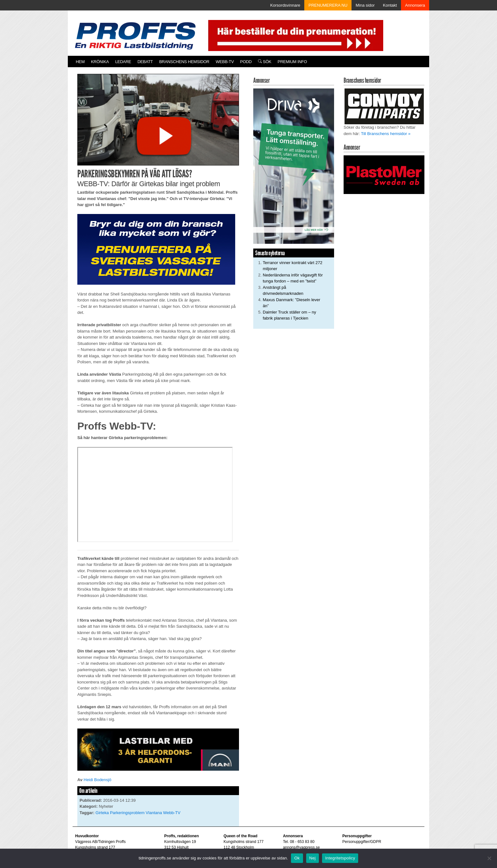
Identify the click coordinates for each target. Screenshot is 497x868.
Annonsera (415, 5)
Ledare (123, 62)
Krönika (100, 62)
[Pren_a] (294, 35)
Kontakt (390, 5)
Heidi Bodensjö (97, 780)
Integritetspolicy (340, 858)
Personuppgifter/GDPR (362, 842)
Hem (80, 62)
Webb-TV (225, 62)
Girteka (102, 813)
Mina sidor (365, 5)
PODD (246, 62)
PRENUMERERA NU (328, 5)
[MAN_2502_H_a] (158, 749)
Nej (313, 858)
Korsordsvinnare (285, 5)
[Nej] (489, 858)
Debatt (145, 62)
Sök (265, 62)
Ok (297, 858)
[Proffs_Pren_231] (156, 249)
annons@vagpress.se (301, 847)
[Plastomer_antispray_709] (384, 174)
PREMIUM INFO (292, 62)
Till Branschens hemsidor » (386, 134)
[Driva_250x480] (294, 166)
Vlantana (154, 813)
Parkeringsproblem (127, 813)
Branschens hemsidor (184, 62)
